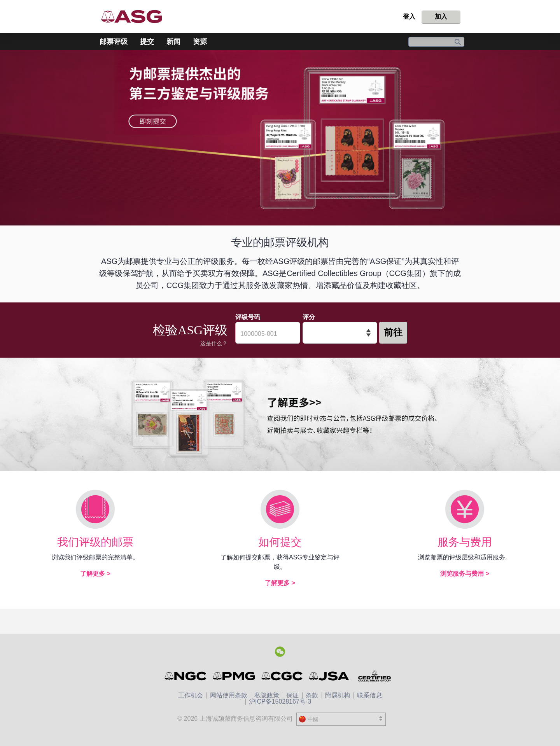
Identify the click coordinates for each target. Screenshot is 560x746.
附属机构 (338, 695)
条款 (312, 695)
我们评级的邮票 (95, 542)
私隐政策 (267, 695)
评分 (309, 317)
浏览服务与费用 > (465, 574)
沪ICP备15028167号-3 (280, 701)
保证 (292, 695)
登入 (409, 17)
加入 (441, 17)
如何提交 (280, 542)
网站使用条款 (229, 695)
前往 (393, 332)
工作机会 (191, 695)
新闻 (173, 42)
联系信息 (369, 695)
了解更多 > (95, 574)
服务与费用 (465, 542)
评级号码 (248, 317)
